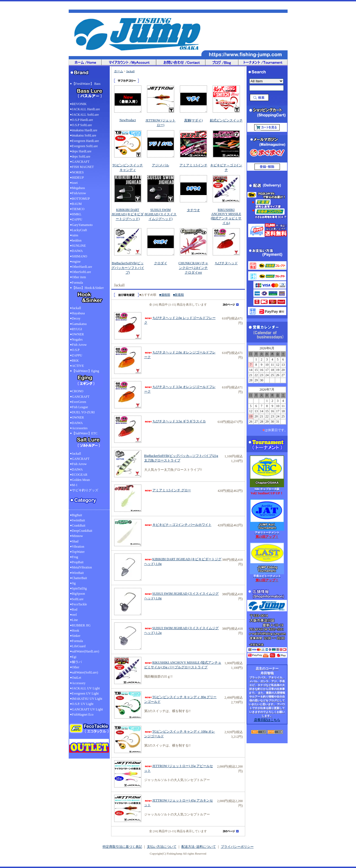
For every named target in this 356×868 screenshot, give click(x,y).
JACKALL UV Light (86, 688)
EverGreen (79, 402)
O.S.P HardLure (83, 120)
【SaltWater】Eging (89, 379)
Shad (75, 541)
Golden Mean (81, 480)
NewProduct (128, 120)
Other (76, 667)
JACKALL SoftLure (86, 115)
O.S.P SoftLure (82, 125)
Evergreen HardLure (86, 141)
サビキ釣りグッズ (85, 490)
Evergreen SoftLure (85, 146)
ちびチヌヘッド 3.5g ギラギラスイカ (175, 421)
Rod (75, 609)
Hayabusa (78, 313)
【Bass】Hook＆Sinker (89, 296)
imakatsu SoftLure (84, 135)
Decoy (76, 318)
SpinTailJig (79, 588)
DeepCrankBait (82, 531)
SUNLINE (79, 246)
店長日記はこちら (267, 720)
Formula (78, 283)
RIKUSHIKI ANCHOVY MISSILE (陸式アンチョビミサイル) (226, 216)
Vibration (78, 547)
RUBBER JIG (81, 625)
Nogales (77, 339)
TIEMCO (78, 209)
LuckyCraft (79, 230)
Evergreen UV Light (85, 693)
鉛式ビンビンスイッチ (226, 120)
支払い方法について (162, 847)
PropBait (78, 562)
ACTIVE (78, 366)
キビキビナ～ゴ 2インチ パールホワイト (178, 525)
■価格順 (165, 295)
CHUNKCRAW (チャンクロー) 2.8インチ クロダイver (193, 268)
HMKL (77, 214)
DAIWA (77, 251)
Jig (74, 583)
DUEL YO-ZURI (83, 412)
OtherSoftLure (82, 272)
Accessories (80, 428)
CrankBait (79, 526)
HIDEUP (78, 178)
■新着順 (179, 295)
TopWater (78, 552)
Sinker (76, 636)
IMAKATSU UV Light (87, 699)
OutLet (77, 678)
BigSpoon (79, 594)
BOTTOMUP (81, 199)
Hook (76, 631)
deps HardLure (82, 151)
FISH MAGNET (83, 167)
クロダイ (161, 263)
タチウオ (193, 210)
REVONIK (79, 104)
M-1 (75, 485)
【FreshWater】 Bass (89, 92)
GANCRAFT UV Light (88, 709)
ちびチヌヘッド (226, 263)
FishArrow (79, 193)
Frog (75, 557)
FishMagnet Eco (83, 715)
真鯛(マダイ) (193, 120)
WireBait (78, 573)
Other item (79, 277)
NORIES (78, 172)
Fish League (80, 407)
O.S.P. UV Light (83, 704)
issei (75, 183)
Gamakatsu (79, 324)
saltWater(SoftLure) (85, 672)
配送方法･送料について (199, 847)
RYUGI (77, 329)
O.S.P (76, 350)
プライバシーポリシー (237, 847)
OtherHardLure (82, 267)
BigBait (77, 515)
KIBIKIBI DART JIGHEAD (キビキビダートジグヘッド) (128, 214)
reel (74, 615)
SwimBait (79, 520)
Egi (74, 657)
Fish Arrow (79, 345)
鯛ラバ (77, 662)
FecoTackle (79, 604)
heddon (77, 240)
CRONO (78, 391)
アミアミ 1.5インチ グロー (168, 490)
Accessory (79, 683)
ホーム (119, 71)
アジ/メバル (160, 165)
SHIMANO (80, 256)
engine (76, 262)
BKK (75, 361)
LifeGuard (79, 646)
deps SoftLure (81, 156)
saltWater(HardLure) (86, 651)
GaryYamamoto (82, 225)
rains (75, 235)
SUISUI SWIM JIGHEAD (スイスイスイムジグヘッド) (161, 214)
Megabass (79, 188)
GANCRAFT (81, 162)
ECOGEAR (80, 475)
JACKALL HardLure (86, 109)
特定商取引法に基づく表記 (122, 847)
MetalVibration (82, 567)
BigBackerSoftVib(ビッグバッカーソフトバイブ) (128, 268)
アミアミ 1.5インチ (193, 165)
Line (75, 620)
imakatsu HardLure (85, 130)
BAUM (77, 204)
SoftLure (78, 599)
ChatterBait (79, 578)
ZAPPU (77, 219)
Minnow (78, 536)
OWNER (78, 334)
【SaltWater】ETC (89, 441)
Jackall (76, 308)
